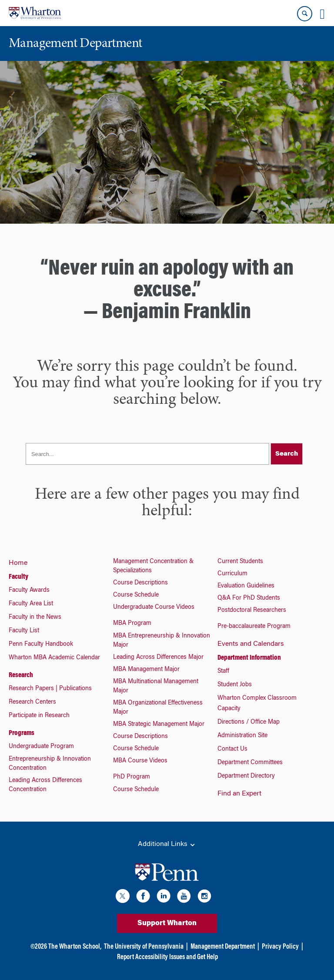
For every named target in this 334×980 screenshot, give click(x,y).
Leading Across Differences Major (158, 658)
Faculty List (24, 631)
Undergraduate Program (41, 747)
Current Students (240, 562)
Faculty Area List (31, 604)
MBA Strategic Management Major (159, 725)
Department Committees (250, 763)
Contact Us (232, 749)
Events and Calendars (251, 644)
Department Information (249, 658)
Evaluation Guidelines (246, 586)
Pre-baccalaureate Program (254, 627)
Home (18, 563)
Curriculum (232, 574)
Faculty (18, 577)
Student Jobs (235, 685)
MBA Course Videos (140, 761)
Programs (22, 733)
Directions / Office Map (249, 722)
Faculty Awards (29, 591)
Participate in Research (39, 716)
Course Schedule (136, 595)
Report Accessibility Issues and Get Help (167, 957)
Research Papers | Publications (50, 689)
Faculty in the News (35, 618)
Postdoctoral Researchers (252, 611)
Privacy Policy (280, 947)
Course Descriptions (140, 583)
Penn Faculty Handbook (41, 644)
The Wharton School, (75, 947)
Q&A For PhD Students (249, 598)
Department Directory (246, 776)
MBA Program (132, 624)
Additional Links (167, 845)
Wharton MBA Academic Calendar (54, 658)
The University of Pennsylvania (144, 947)
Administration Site (242, 736)
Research (21, 675)
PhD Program (132, 777)
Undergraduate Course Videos (154, 607)
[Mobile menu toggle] (322, 14)
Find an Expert (239, 794)
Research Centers (32, 702)
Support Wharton (167, 923)
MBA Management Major (146, 670)
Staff (223, 671)
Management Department (223, 947)
